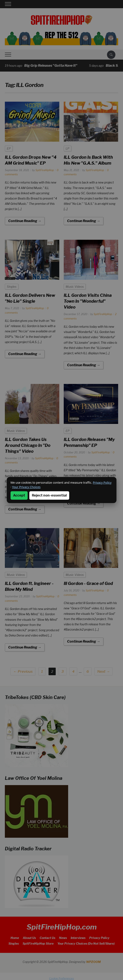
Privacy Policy (102, 483)
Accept (19, 495)
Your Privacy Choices (26, 487)
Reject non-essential (49, 495)
